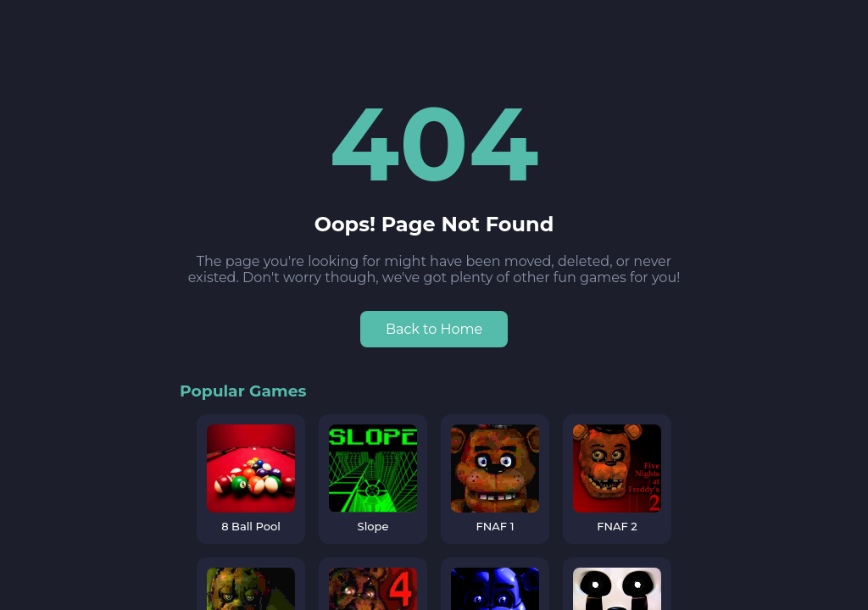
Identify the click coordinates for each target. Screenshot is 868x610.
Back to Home (434, 329)
